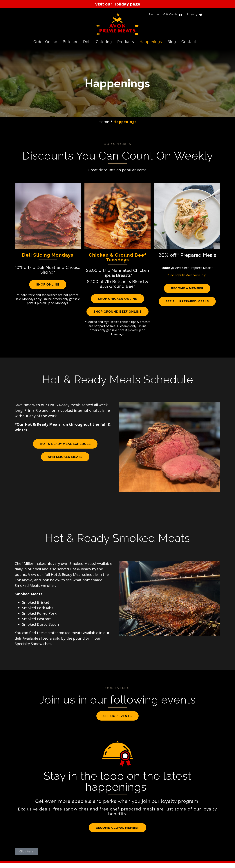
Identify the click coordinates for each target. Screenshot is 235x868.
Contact (189, 42)
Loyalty (192, 14)
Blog (172, 42)
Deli (87, 42)
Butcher (70, 42)
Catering (104, 42)
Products (126, 42)
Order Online (45, 42)
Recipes (154, 14)
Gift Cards (170, 14)
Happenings (151, 42)
